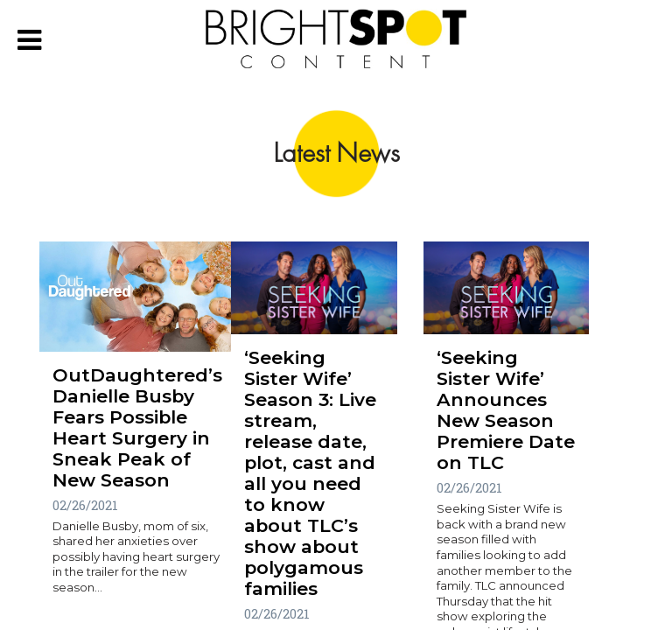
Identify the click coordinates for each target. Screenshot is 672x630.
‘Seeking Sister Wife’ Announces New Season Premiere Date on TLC (506, 410)
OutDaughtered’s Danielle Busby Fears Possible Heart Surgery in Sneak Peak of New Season (137, 427)
